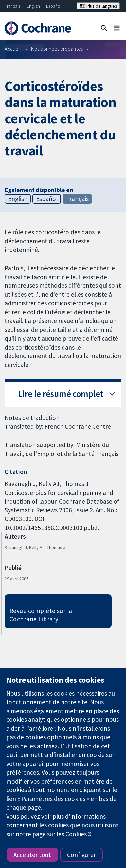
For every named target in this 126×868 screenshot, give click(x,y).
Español (54, 6)
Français (12, 6)
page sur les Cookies (60, 834)
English (33, 6)
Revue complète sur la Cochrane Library (41, 615)
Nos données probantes (57, 49)
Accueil (13, 49)
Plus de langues (98, 6)
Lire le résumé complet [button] (61, 394)
